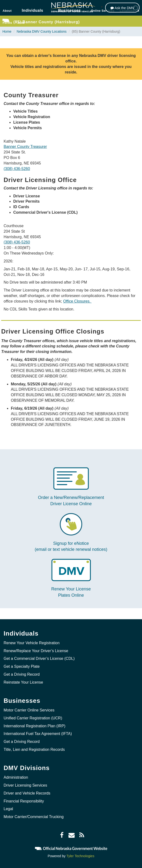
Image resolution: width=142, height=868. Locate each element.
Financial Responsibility (24, 801)
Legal (8, 809)
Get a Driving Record (22, 674)
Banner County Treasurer (25, 147)
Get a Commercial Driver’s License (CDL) (39, 659)
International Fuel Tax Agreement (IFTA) (38, 734)
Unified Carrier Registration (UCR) (33, 718)
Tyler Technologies (80, 856)
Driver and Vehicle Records (27, 793)
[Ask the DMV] (122, 8)
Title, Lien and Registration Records (34, 750)
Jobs (21, 23)
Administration (16, 777)
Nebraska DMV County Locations (42, 31)
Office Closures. (77, 301)
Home (7, 31)
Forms (7, 23)
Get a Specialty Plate (22, 666)
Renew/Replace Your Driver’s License (36, 651)
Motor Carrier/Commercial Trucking (34, 817)
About (7, 11)
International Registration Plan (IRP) (34, 726)
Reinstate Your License (23, 682)
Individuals (32, 10)
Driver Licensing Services (25, 785)
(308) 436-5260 (17, 169)
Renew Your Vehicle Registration (32, 643)
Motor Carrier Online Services (29, 710)
